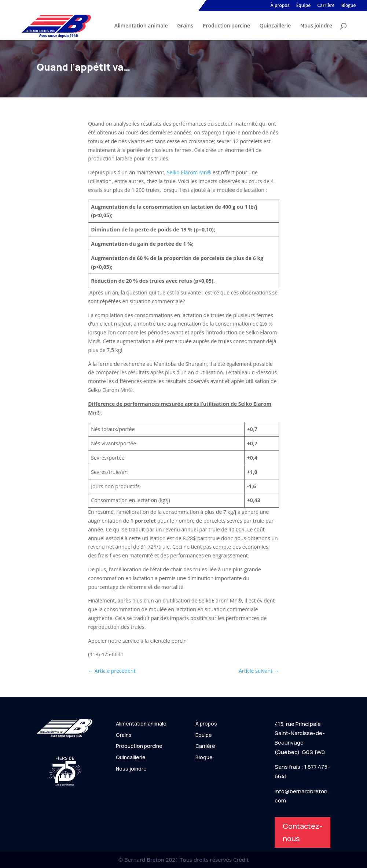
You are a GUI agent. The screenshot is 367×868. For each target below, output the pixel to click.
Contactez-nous (302, 832)
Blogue (349, 6)
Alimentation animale (141, 26)
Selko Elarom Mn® (189, 172)
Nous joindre (316, 26)
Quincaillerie (275, 26)
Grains (185, 26)
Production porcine (226, 26)
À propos (280, 6)
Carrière (326, 6)
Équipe (304, 6)
